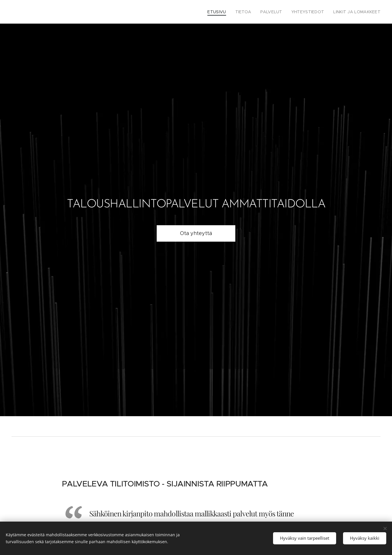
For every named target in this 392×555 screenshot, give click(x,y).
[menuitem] (228, 12)
